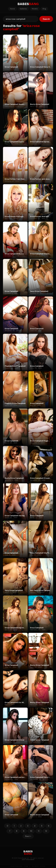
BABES (28, 4)
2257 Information (28, 859)
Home (12, 9)
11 (39, 831)
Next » (28, 836)
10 (31, 831)
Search (46, 19)
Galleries (23, 9)
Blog (44, 9)
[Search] (21, 19)
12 (46, 831)
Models (35, 9)
